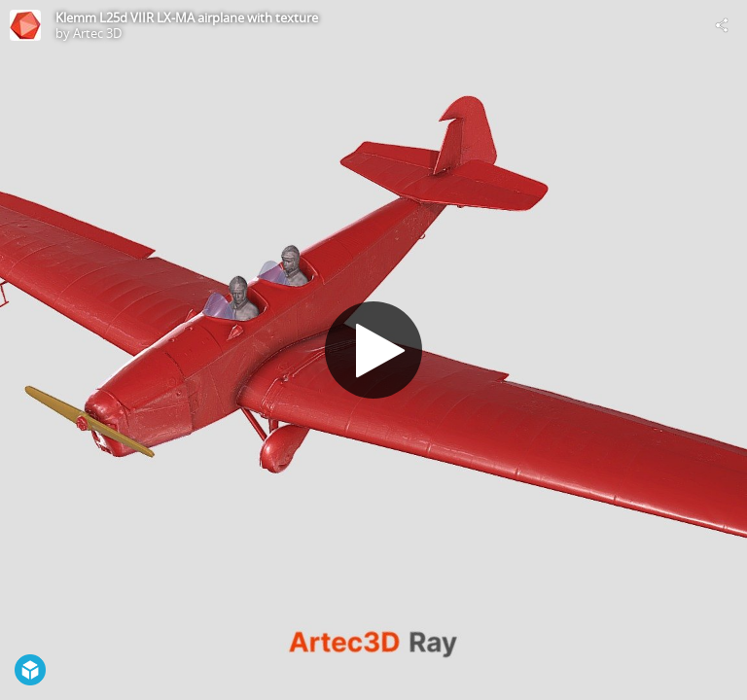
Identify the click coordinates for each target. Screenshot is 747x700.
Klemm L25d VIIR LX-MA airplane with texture (187, 17)
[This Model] (25, 25)
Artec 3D (97, 33)
